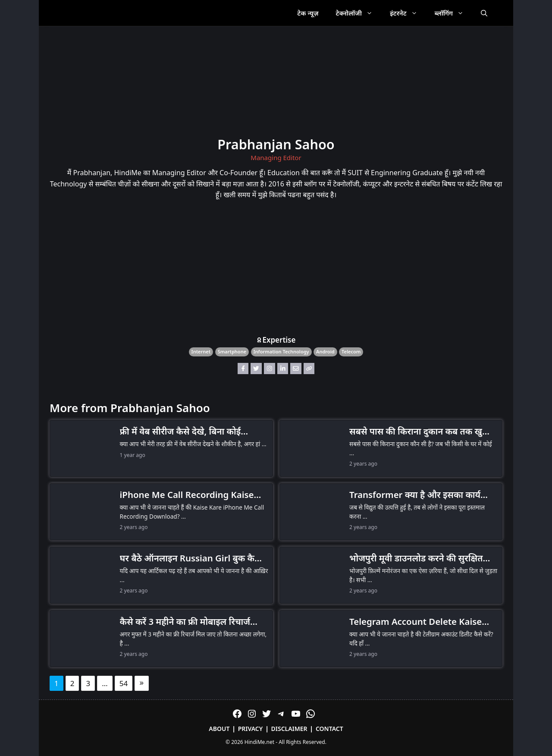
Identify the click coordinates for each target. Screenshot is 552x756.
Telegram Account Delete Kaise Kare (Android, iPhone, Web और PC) (416, 622)
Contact (329, 729)
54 (124, 683)
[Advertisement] (276, 270)
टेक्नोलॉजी (359, 13)
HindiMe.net (259, 742)
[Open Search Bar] (484, 13)
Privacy (251, 729)
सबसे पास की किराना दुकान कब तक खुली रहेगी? (420, 432)
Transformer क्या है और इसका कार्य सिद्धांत (415, 495)
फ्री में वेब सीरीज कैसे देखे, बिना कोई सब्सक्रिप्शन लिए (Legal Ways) (180, 432)
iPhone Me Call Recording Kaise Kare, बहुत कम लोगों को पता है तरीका (187, 495)
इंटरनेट (408, 13)
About (219, 729)
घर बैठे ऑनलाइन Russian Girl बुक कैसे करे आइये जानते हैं (190, 558)
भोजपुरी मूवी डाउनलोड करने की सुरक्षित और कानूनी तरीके (416, 558)
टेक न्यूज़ (308, 13)
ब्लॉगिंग (453, 13)
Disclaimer (289, 729)
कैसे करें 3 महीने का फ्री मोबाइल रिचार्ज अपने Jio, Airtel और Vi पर (185, 622)
